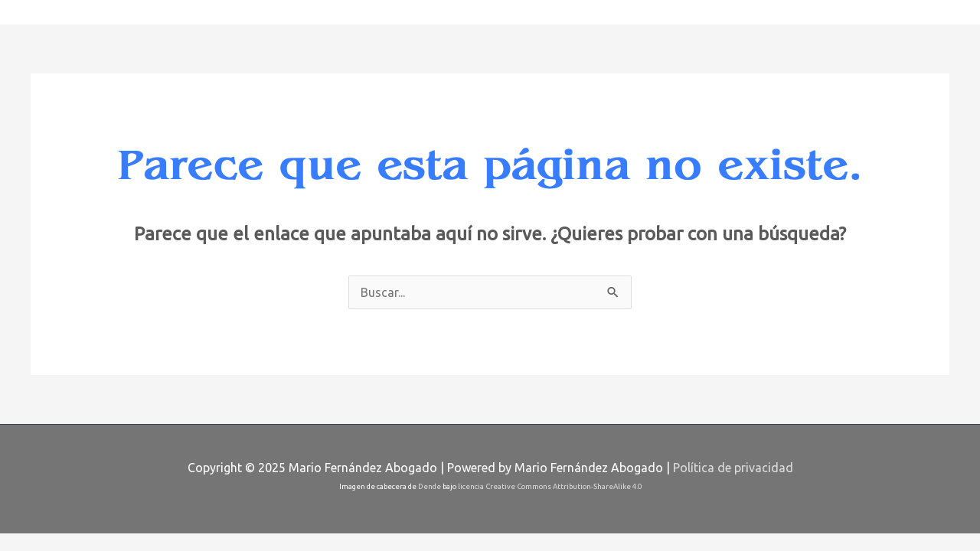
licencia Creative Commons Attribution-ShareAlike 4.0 (550, 486)
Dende (430, 486)
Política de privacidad (733, 468)
